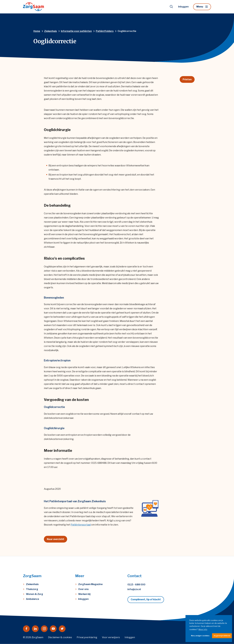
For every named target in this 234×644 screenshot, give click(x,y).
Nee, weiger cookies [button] (200, 636)
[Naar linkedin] (35, 629)
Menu (200, 7)
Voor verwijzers (111, 637)
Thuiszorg (32, 589)
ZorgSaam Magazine (90, 584)
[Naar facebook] (26, 629)
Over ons (83, 589)
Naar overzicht (56, 539)
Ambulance (33, 599)
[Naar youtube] (53, 629)
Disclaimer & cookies (60, 637)
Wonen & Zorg (34, 594)
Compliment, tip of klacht (146, 599)
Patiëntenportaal (81, 525)
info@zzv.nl (134, 589)
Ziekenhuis (32, 584)
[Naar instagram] (44, 629)
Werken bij (84, 594)
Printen (187, 79)
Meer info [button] (203, 629)
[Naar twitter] (62, 629)
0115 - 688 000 (136, 585)
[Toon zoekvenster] (171, 7)
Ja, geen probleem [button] (222, 636)
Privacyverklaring (87, 637)
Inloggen (183, 7)
